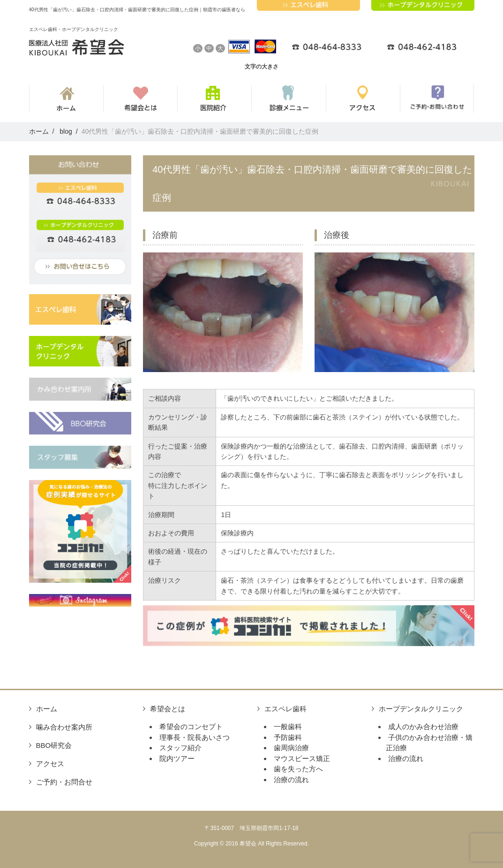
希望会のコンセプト (191, 727)
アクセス (50, 764)
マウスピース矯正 (302, 758)
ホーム (47, 709)
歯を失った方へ (298, 769)
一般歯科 (288, 727)
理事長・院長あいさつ (195, 737)
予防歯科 (288, 737)
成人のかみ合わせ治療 (423, 727)
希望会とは (168, 709)
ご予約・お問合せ (64, 782)
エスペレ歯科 (285, 709)
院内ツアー (177, 758)
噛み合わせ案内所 (64, 727)
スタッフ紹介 (180, 748)
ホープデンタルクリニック (421, 709)
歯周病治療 (291, 748)
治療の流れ (291, 780)
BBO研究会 (54, 745)
